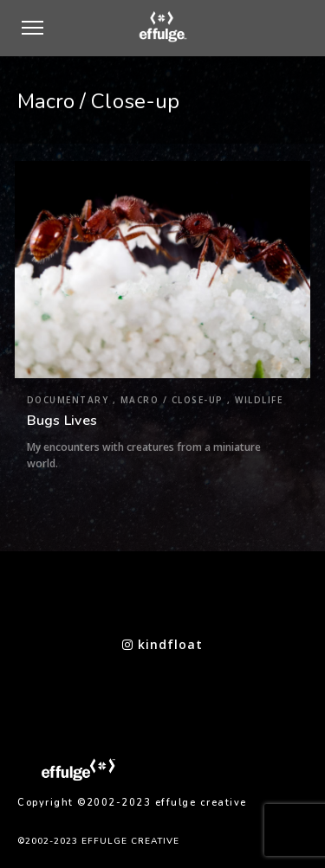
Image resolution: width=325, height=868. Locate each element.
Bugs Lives (62, 421)
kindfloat (162, 644)
